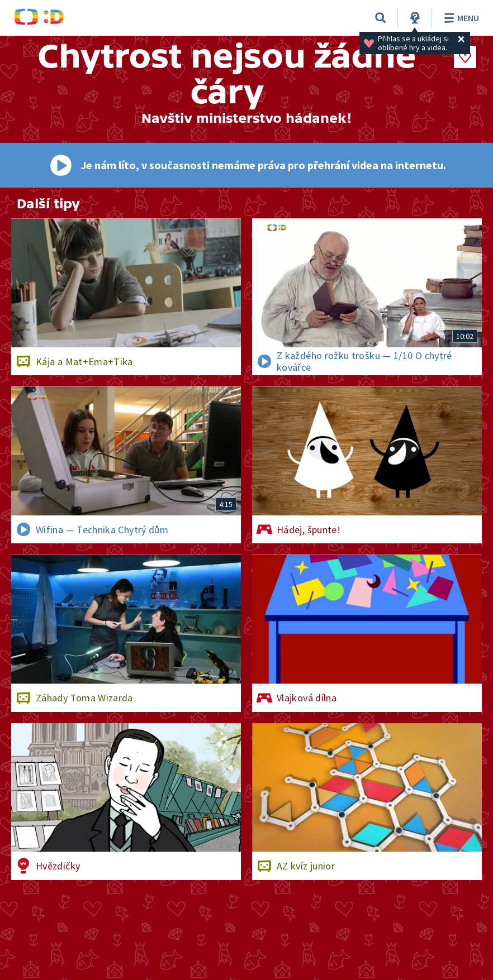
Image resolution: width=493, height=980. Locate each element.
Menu (460, 18)
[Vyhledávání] (381, 18)
